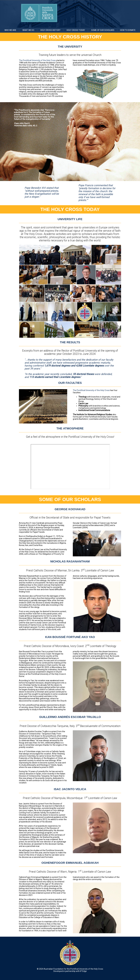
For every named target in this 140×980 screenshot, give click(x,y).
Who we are (10, 30)
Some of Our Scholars (103, 30)
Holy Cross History (50, 30)
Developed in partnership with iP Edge (70, 971)
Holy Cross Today (76, 30)
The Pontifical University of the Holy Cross (37, 60)
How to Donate (128, 30)
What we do (28, 30)
